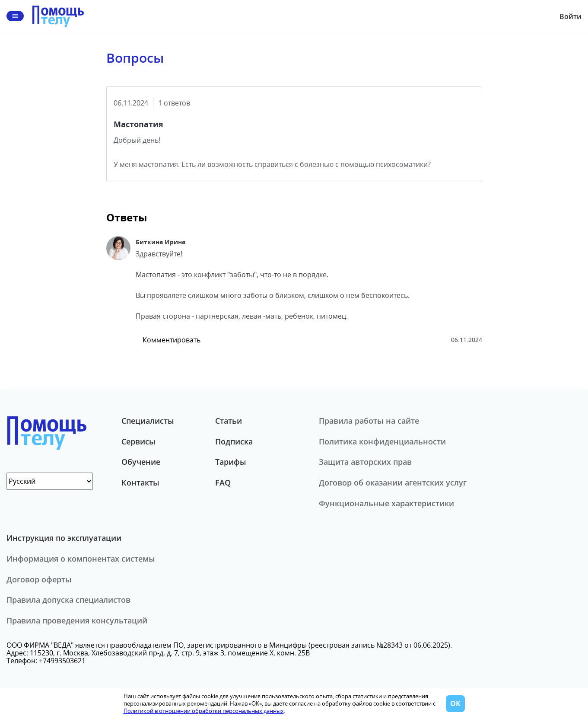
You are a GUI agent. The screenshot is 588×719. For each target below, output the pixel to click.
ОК (455, 703)
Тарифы (231, 462)
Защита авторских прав (365, 462)
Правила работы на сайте (369, 421)
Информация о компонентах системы (81, 559)
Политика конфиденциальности (382, 441)
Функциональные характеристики (386, 503)
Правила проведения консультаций (77, 620)
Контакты (140, 483)
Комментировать (172, 340)
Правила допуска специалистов (68, 600)
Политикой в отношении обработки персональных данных (204, 711)
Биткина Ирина (161, 242)
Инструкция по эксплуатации (64, 538)
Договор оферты (39, 579)
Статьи (229, 421)
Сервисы (138, 441)
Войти (571, 16)
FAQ (223, 483)
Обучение (141, 462)
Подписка (234, 441)
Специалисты (148, 421)
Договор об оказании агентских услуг (393, 483)
